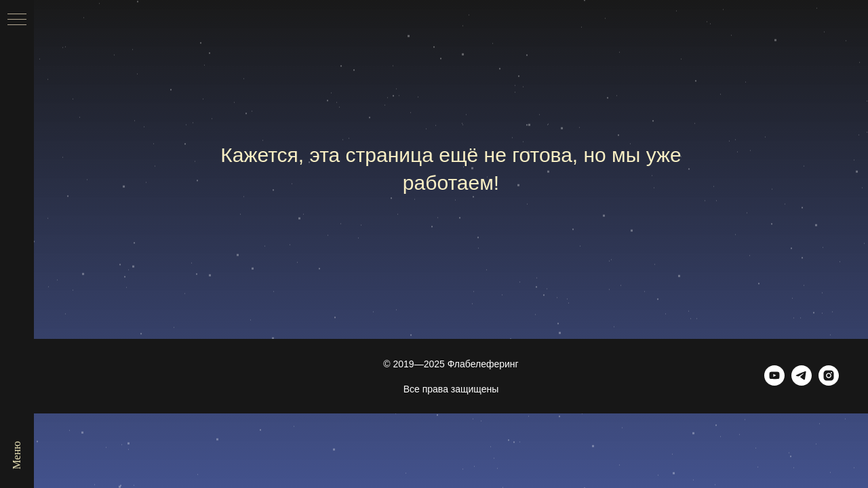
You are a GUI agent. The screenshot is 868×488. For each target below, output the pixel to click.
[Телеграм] (802, 382)
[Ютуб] (774, 382)
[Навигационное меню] (17, 20)
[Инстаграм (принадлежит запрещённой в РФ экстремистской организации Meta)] (829, 382)
